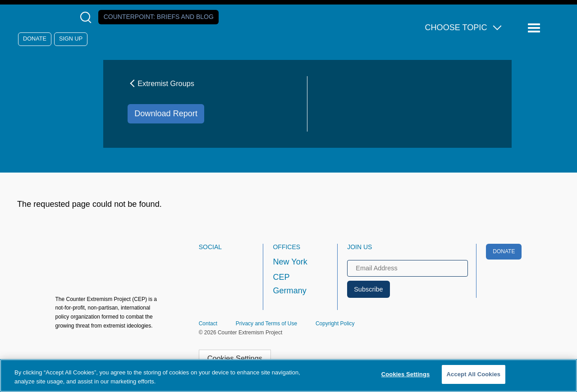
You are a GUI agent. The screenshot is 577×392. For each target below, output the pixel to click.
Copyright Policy (335, 324)
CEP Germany (289, 284)
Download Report (166, 114)
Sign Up (71, 39)
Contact (208, 324)
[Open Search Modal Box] (88, 17)
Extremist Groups (161, 83)
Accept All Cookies (474, 374)
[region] (288, 376)
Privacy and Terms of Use (267, 324)
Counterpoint (159, 17)
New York (290, 262)
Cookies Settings (235, 358)
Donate (35, 39)
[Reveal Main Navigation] (535, 28)
